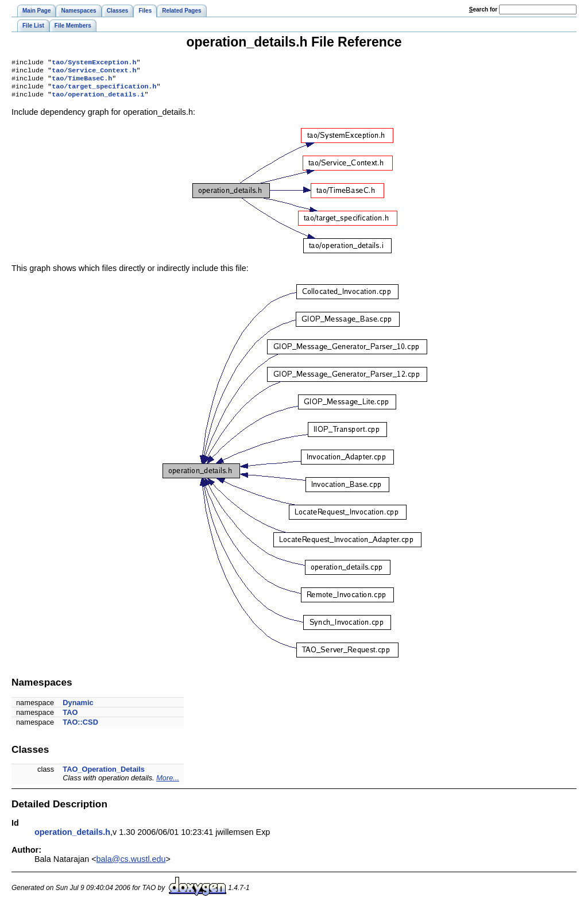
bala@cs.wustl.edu (131, 865)
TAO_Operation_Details (104, 775)
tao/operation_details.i (98, 100)
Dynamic (78, 708)
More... (168, 784)
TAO (70, 718)
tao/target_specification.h (104, 91)
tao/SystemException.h (94, 63)
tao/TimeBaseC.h (82, 82)
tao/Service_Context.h (94, 72)
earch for (483, 9)
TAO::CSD (80, 728)
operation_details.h (72, 838)
